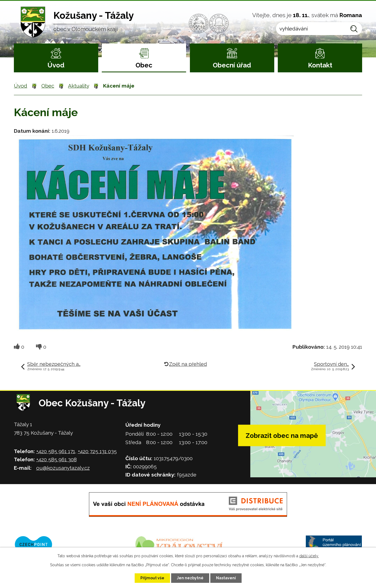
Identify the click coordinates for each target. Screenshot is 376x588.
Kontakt (320, 65)
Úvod (56, 65)
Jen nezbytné (190, 578)
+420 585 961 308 (56, 459)
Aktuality (78, 86)
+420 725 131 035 (97, 451)
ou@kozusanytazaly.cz (63, 468)
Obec (144, 65)
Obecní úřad (232, 65)
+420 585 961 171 (56, 451)
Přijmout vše (152, 578)
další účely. (309, 556)
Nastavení (226, 578)
